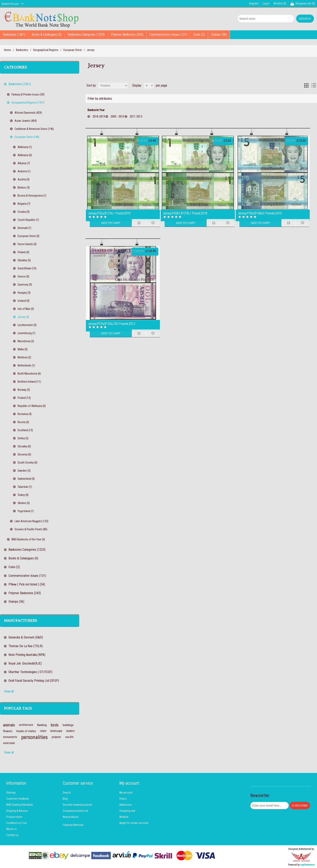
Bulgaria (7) (24, 204)
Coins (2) (199, 34)
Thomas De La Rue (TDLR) (26, 646)
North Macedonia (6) (29, 374)
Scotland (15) (25, 430)
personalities (34, 737)
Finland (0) (23, 252)
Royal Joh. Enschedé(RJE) (25, 663)
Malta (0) (23, 349)
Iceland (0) (24, 301)
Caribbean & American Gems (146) (34, 129)
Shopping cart (127, 811)
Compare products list (75, 811)
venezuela (9, 743)
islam (43, 731)
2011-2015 (136, 116)
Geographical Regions (46, 50)
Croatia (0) (24, 212)
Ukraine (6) (24, 503)
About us (11, 829)
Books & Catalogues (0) (47, 34)
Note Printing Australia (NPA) (27, 655)
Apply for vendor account (134, 823)
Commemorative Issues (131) (168, 34)
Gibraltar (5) (24, 260)
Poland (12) (24, 398)
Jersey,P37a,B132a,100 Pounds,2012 (112, 324)
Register (254, 3)
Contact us (12, 835)
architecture (26, 725)
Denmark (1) (24, 228)
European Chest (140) (27, 137)
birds (55, 725)
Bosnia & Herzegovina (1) (32, 196)
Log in (266, 3)
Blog (65, 799)
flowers (8, 731)
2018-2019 (99, 116)
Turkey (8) (23, 495)
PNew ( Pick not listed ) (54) (27, 584)
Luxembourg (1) (26, 333)
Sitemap (11, 793)
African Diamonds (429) (28, 113)
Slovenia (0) (24, 454)
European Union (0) (29, 236)
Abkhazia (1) (25, 147)
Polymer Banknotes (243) (127, 34)
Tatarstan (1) (25, 487)
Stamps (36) (219, 34)
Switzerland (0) (26, 479)
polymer (56, 737)
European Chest (73, 50)
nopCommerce (307, 865)
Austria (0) (24, 179)
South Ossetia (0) (27, 463)
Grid (306, 86)
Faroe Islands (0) (27, 244)
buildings (68, 725)
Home (7, 50)
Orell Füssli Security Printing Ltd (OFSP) (34, 681)
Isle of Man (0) (26, 309)
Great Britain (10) (27, 268)
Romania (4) (25, 414)
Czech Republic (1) (28, 220)
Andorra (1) (24, 171)
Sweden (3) (24, 471)
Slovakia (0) (24, 446)
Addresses (126, 805)
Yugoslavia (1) (26, 511)
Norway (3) (24, 390)
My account (126, 793)
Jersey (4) (23, 317)
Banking (42, 725)
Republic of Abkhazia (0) (32, 406)
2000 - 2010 (117, 116)
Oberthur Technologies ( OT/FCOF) (30, 672)
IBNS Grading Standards (20, 805)
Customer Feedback (17, 799)
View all (9, 691)
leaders (71, 731)
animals (9, 725)
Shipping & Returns (17, 811)
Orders (123, 799)
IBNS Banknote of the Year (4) (28, 539)
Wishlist (124, 817)
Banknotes (22, 50)
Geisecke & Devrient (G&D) (26, 637)
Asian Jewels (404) (26, 121)
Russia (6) (23, 422)
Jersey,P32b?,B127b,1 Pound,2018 (185, 213)
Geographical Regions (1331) (28, 103)
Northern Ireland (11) (29, 382)
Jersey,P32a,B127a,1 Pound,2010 (109, 213)
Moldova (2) (24, 357)
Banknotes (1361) (14, 34)
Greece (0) (23, 276)
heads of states (26, 731)
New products (71, 817)
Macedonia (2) (26, 341)
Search (67, 793)
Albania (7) (24, 163)
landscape (56, 731)
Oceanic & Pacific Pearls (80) (31, 529)
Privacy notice (14, 817)
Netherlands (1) (26, 365)
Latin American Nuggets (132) (31, 521)
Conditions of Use (16, 823)
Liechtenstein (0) (27, 325)
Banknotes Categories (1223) (86, 34)
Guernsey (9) (25, 285)
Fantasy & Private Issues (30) (28, 94)
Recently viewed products (77, 805)
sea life (69, 737)
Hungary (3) (24, 293)
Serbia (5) (23, 438)
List (314, 86)
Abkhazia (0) (25, 155)
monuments (10, 737)
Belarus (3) (24, 187)
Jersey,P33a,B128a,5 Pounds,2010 (260, 213)
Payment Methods (73, 825)
